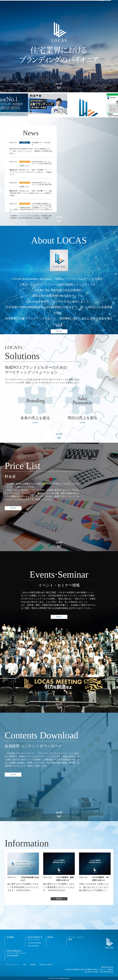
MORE (13, 508)
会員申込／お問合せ (46, 965)
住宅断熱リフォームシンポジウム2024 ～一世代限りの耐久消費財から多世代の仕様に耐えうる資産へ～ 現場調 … (30, 217)
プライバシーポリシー (12, 965)
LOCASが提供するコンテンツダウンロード (16, 953)
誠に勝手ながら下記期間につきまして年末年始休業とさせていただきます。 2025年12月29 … (23, 887)
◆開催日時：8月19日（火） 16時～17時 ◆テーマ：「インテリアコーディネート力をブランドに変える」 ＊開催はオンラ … (31, 172)
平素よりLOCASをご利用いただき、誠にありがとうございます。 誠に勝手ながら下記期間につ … (95, 887)
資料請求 (33, 965)
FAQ (25, 965)
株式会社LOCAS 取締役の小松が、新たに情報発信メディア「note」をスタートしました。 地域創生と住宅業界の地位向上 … (31, 151)
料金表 (50, 937)
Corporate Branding (34, 943)
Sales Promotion (33, 946)
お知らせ (25, 143)
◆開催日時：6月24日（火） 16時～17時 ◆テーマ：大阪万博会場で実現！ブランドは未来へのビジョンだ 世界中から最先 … (31, 193)
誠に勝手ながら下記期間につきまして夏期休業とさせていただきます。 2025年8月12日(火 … (59, 887)
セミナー (25, 162)
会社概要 (10, 937)
